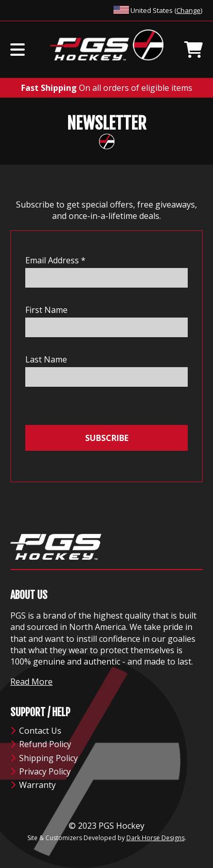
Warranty (33, 785)
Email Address (55, 260)
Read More (31, 682)
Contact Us (36, 731)
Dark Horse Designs (155, 838)
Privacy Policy (40, 771)
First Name (46, 310)
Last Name (46, 359)
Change (189, 10)
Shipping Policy (44, 758)
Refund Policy (41, 744)
